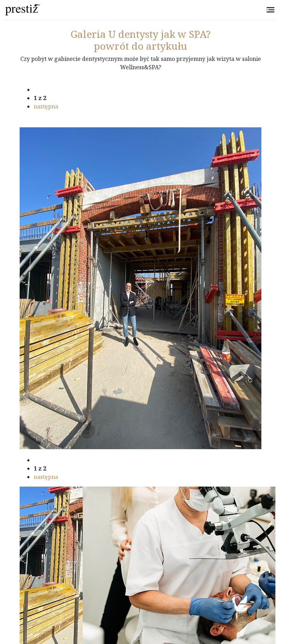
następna (46, 106)
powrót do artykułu (140, 46)
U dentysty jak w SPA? (140, 34)
